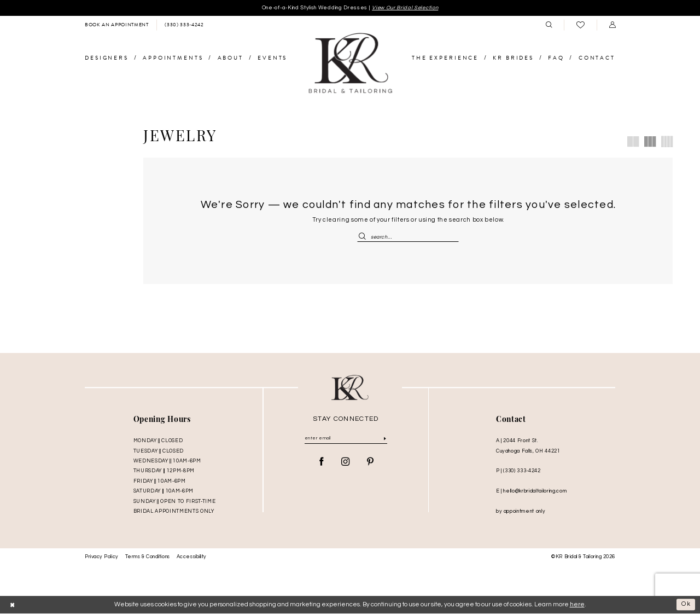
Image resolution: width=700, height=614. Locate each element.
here (577, 605)
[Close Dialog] (13, 605)
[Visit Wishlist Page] (580, 25)
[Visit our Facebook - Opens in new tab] (322, 463)
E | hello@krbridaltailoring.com (531, 492)
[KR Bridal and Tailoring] (350, 64)
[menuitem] (116, 25)
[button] (612, 25)
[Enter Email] (346, 439)
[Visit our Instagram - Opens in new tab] (346, 463)
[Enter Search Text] (408, 237)
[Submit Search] (364, 237)
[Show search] (549, 25)
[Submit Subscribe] (385, 440)
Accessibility (192, 558)
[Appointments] (116, 25)
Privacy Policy (102, 558)
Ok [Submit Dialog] (686, 605)
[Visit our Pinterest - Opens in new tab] (370, 463)
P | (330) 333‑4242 (518, 472)
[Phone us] (184, 25)
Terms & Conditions (148, 558)
